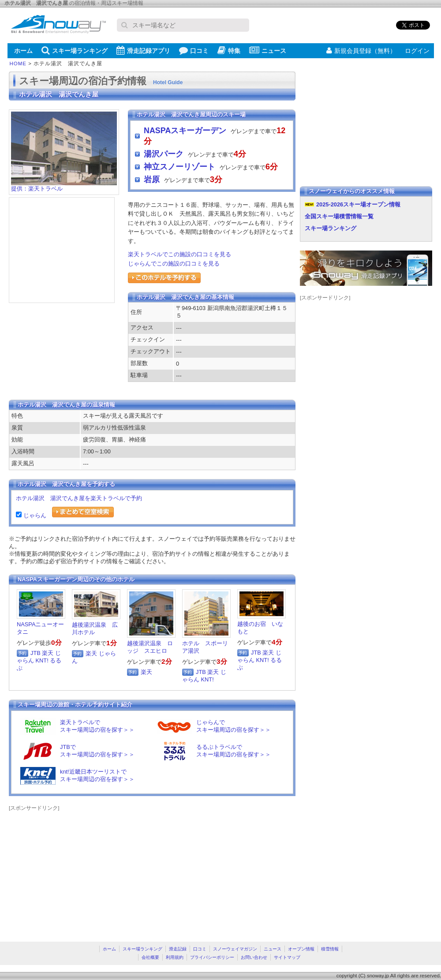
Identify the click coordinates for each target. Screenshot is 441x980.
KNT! (42, 660)
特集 (229, 50)
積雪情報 (330, 949)
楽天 (48, 653)
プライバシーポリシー (212, 957)
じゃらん (34, 515)
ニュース (268, 50)
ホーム (23, 51)
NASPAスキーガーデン (185, 131)
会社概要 (150, 957)
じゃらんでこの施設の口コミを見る (174, 264)
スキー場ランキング (75, 50)
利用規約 (175, 957)
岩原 (152, 180)
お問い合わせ (254, 957)
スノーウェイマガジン (235, 949)
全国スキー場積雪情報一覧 (339, 216)
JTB (36, 653)
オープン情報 (301, 949)
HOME (18, 64)
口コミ (194, 50)
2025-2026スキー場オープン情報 (358, 204)
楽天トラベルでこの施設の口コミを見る (179, 254)
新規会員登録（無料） (361, 51)
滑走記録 (178, 949)
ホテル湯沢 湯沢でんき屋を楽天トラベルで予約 (79, 498)
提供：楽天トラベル (64, 186)
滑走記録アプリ (143, 50)
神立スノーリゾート (179, 167)
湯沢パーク (164, 154)
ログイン (417, 51)
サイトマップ (287, 957)
